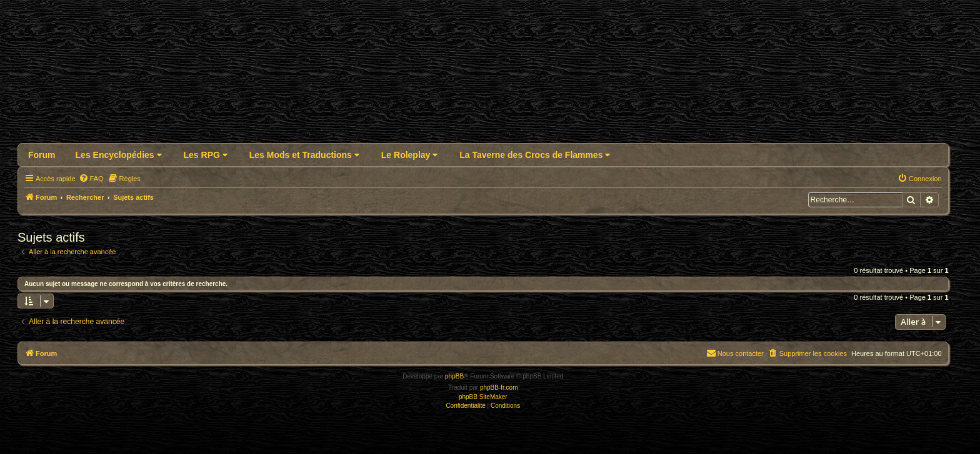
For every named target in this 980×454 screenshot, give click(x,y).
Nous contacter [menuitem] (735, 353)
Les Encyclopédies (119, 155)
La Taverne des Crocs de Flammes (535, 155)
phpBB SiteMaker (483, 397)
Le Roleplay (409, 155)
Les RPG (206, 155)
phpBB (454, 376)
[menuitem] (91, 179)
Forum (42, 155)
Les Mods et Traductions (304, 155)
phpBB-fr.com (499, 387)
